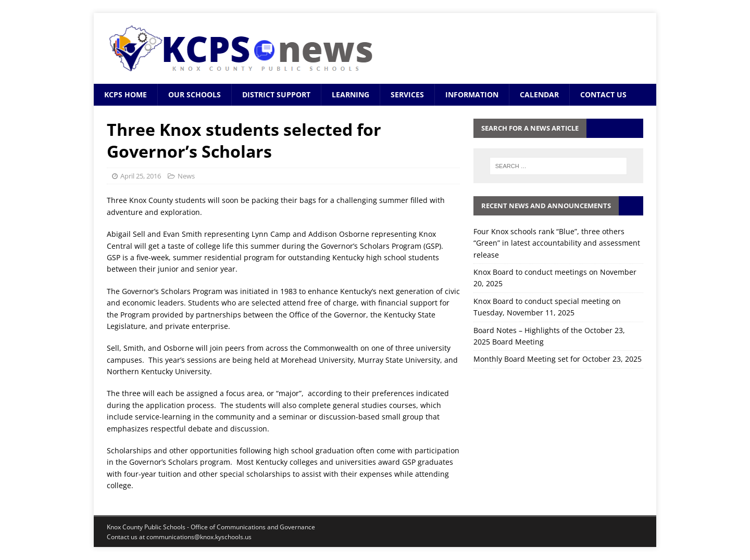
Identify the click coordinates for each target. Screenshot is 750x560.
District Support (276, 94)
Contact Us (603, 94)
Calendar (539, 94)
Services (407, 94)
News (186, 176)
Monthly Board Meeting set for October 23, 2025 (558, 359)
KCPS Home (126, 94)
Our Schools (195, 94)
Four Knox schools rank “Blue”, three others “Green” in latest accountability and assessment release (557, 243)
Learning (351, 94)
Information (472, 94)
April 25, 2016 (141, 176)
